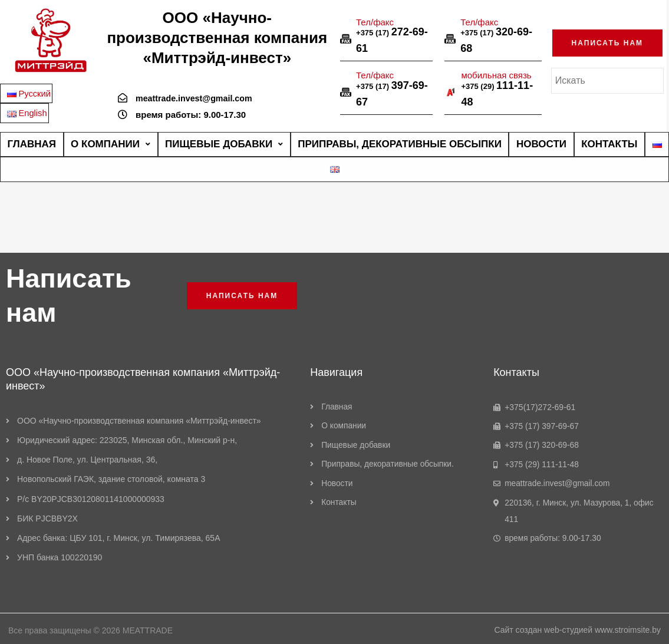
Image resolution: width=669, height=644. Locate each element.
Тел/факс (375, 20)
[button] (607, 42)
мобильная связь (496, 74)
